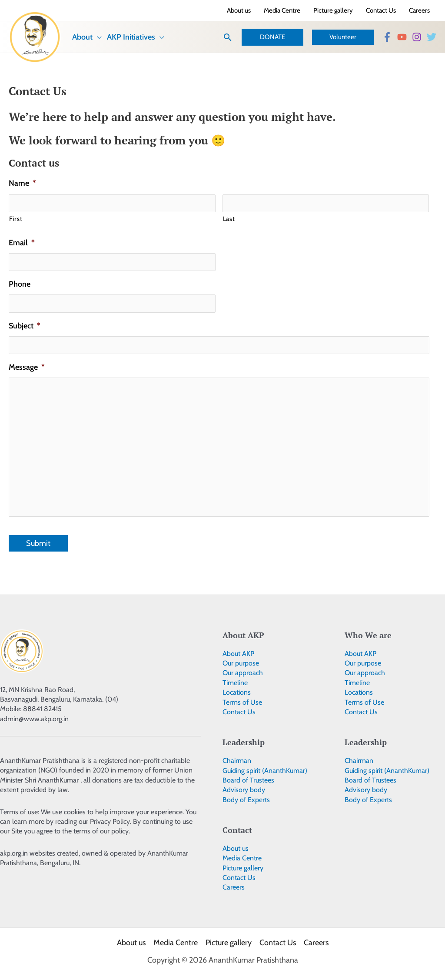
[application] (97, 37)
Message (27, 367)
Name (22, 183)
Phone (20, 284)
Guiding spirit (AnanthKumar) (265, 771)
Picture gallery (243, 868)
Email (22, 243)
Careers (234, 887)
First (16, 219)
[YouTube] (402, 37)
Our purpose (241, 663)
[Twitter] (432, 37)
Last (229, 219)
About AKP (238, 654)
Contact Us (239, 712)
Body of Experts (246, 800)
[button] (228, 37)
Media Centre (242, 858)
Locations (237, 692)
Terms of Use (242, 702)
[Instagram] (417, 37)
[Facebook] (387, 37)
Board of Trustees (248, 780)
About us (236, 848)
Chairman (237, 761)
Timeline (235, 683)
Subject (25, 326)
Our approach (243, 673)
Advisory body (244, 790)
